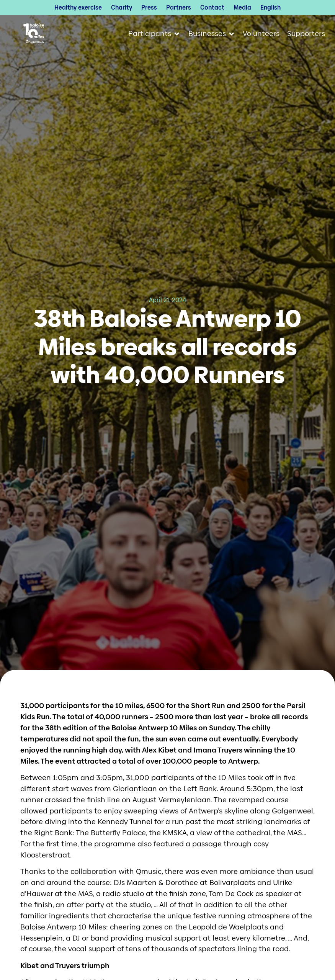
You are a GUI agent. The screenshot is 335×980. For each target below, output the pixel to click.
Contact (212, 8)
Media (242, 8)
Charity (122, 8)
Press (149, 8)
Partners (179, 8)
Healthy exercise (78, 8)
